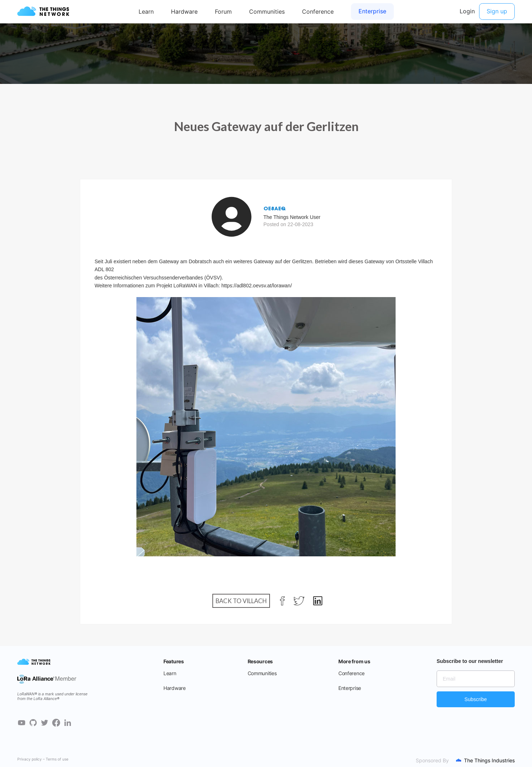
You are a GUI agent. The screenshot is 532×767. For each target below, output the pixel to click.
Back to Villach (241, 601)
